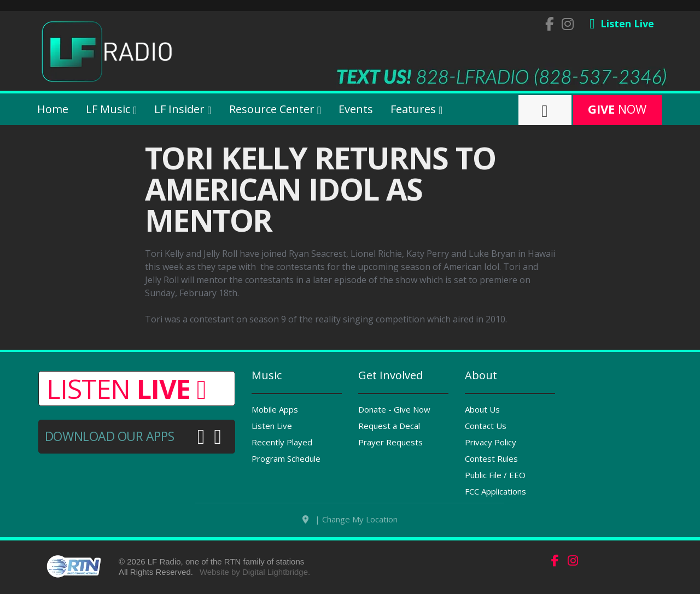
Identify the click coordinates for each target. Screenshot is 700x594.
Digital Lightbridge (275, 577)
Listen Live (272, 426)
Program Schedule (286, 458)
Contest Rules (491, 458)
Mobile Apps (275, 409)
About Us (482, 409)
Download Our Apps (109, 436)
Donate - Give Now (394, 409)
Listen (126, 389)
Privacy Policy (491, 442)
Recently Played (282, 442)
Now (617, 109)
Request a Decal (389, 426)
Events (356, 109)
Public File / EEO (495, 475)
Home (53, 109)
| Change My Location (350, 524)
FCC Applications (495, 491)
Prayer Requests (390, 442)
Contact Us (486, 426)
